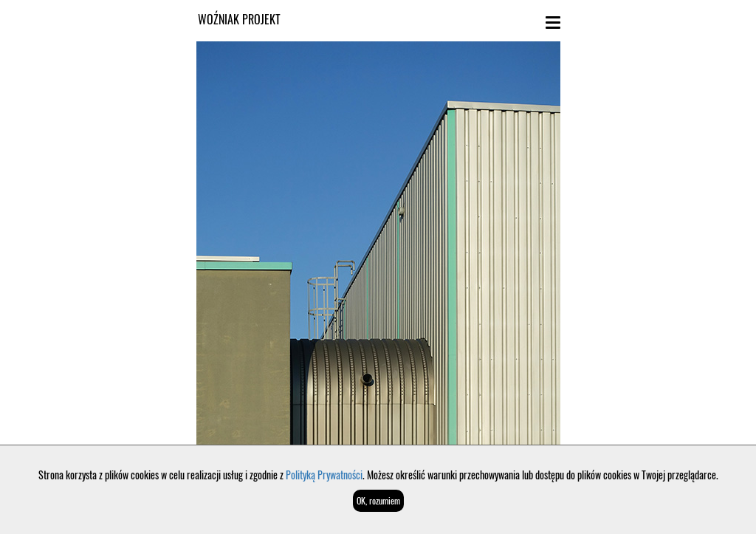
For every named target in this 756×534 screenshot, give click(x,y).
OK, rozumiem (378, 500)
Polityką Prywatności (324, 475)
